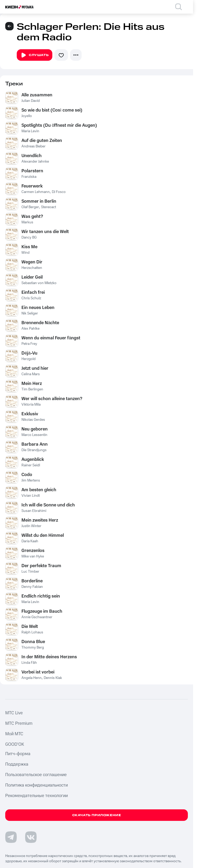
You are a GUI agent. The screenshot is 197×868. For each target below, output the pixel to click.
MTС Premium (19, 723)
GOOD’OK (15, 744)
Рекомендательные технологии (36, 796)
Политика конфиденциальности (36, 785)
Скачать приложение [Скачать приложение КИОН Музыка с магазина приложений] (97, 815)
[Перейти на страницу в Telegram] (11, 837)
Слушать (35, 55)
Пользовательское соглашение (36, 775)
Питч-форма (18, 754)
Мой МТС (14, 734)
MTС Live (14, 713)
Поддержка (17, 764)
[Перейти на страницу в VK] (31, 837)
